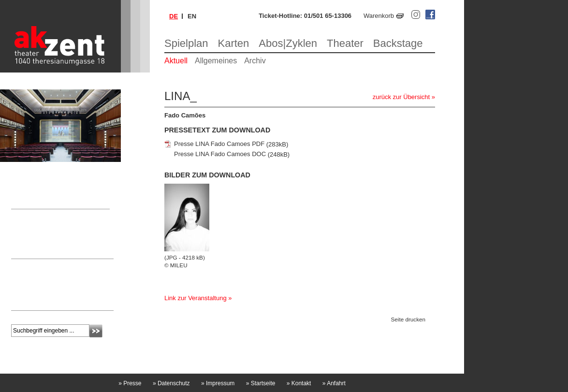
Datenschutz (171, 383)
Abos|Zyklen (288, 43)
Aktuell (176, 61)
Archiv (255, 61)
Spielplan (186, 43)
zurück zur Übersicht (401, 97)
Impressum (218, 383)
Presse (130, 383)
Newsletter (31, 266)
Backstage (398, 43)
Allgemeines (216, 61)
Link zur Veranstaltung (196, 298)
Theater (345, 43)
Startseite (261, 383)
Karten (234, 43)
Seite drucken (408, 319)
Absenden (96, 331)
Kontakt (299, 383)
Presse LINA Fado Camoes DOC (220, 154)
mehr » (21, 301)
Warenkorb (379, 16)
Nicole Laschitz (32, 234)
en (192, 16)
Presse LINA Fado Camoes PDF (219, 144)
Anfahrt (334, 383)
